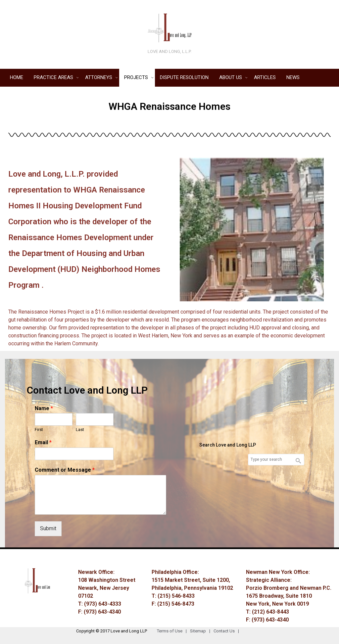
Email (43, 442)
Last (80, 429)
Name (44, 408)
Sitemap (202, 631)
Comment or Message (65, 470)
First (39, 429)
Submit (48, 528)
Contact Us (228, 631)
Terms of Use (173, 631)
